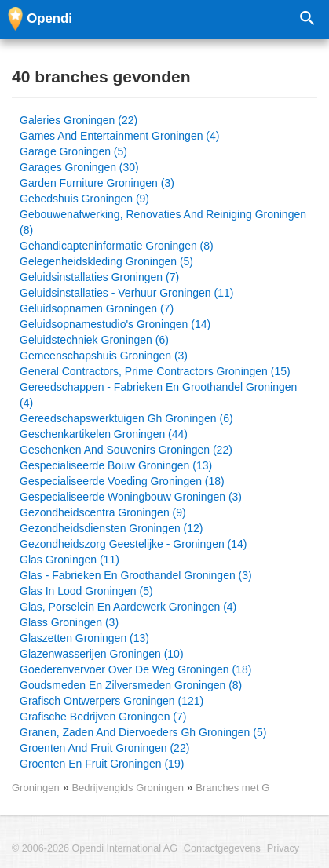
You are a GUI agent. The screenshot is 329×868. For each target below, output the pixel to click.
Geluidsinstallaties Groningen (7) (99, 277)
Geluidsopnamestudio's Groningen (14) (115, 324)
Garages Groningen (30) (79, 167)
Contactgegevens (222, 848)
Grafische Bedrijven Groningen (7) (103, 717)
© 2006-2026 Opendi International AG (95, 848)
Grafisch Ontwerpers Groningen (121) (111, 701)
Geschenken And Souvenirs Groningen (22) (126, 450)
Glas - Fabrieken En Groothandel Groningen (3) (136, 575)
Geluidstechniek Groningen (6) (94, 340)
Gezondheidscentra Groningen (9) (103, 512)
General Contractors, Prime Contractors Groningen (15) (155, 371)
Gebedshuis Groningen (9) (84, 199)
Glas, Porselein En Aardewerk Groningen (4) (128, 607)
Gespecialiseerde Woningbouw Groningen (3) (131, 497)
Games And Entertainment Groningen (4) (119, 136)
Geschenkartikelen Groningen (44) (104, 434)
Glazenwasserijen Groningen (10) (102, 654)
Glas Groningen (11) (69, 560)
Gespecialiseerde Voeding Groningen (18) (122, 481)
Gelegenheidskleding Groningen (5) (106, 261)
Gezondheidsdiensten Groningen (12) (111, 528)
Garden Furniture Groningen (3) (97, 183)
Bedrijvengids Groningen (129, 788)
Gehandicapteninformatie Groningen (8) (117, 246)
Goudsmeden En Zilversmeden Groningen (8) (131, 685)
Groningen (36, 788)
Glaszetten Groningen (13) (84, 638)
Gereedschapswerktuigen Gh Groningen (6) (126, 418)
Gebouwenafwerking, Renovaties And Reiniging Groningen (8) (163, 222)
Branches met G (232, 788)
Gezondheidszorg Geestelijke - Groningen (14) (133, 544)
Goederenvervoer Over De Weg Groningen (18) (135, 669)
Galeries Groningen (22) (79, 120)
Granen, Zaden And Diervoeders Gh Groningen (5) (143, 732)
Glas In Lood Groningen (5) (86, 591)
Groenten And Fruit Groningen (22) (104, 748)
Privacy (283, 848)
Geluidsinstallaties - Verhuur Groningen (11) (126, 293)
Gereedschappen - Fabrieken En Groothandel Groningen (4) (158, 395)
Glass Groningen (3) (69, 622)
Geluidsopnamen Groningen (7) (97, 308)
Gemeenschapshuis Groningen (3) (104, 356)
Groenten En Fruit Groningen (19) (102, 764)
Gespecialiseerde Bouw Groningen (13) (116, 465)
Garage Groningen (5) (73, 151)
